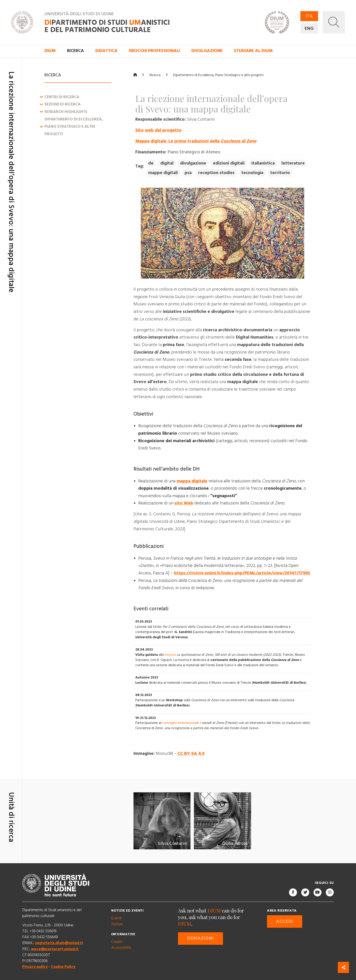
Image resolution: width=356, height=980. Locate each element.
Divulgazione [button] (207, 51)
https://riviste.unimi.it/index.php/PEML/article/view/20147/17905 (242, 573)
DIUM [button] (50, 51)
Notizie (117, 924)
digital (167, 163)
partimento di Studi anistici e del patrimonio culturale (107, 26)
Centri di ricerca (62, 97)
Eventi (116, 918)
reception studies (216, 173)
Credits (117, 942)
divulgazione (193, 163)
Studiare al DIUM (253, 51)
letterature (293, 163)
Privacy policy (35, 967)
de (151, 163)
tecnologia (252, 173)
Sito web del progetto (158, 130)
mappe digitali (163, 173)
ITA (309, 16)
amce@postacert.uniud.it (55, 949)
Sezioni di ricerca (63, 104)
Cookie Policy (63, 967)
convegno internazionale (181, 723)
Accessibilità (121, 948)
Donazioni (200, 938)
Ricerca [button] (75, 51)
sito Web (184, 503)
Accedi (285, 921)
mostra (170, 655)
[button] (334, 22)
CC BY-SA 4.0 (191, 754)
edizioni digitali (229, 163)
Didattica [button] (106, 51)
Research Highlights (66, 112)
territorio (280, 173)
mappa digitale (192, 481)
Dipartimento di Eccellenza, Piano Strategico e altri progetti (74, 126)
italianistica (263, 163)
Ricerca (155, 75)
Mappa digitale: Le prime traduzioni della (196, 141)
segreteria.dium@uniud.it (59, 943)
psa (188, 173)
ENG (309, 29)
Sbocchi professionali (154, 51)
